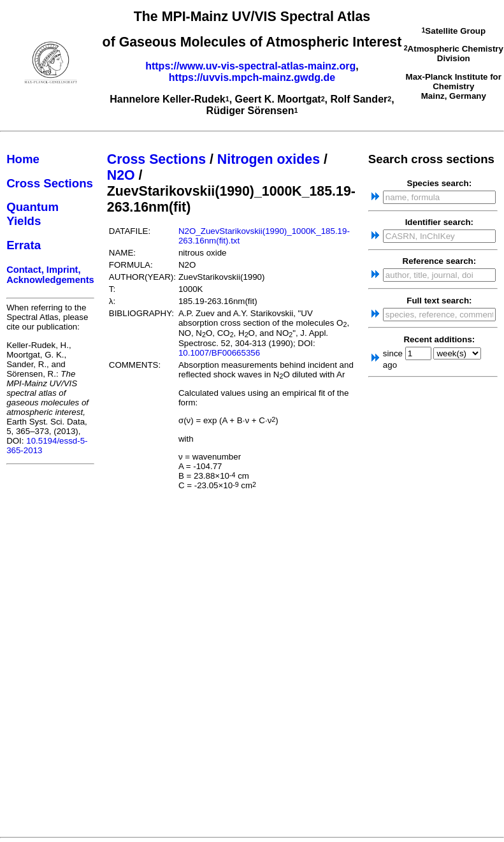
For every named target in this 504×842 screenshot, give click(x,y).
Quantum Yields (32, 214)
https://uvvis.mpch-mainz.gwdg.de (252, 77)
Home (23, 159)
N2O (121, 175)
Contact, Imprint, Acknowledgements (50, 275)
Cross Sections (50, 183)
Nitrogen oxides (269, 159)
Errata (24, 245)
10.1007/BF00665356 (219, 353)
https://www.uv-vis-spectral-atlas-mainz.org (250, 66)
